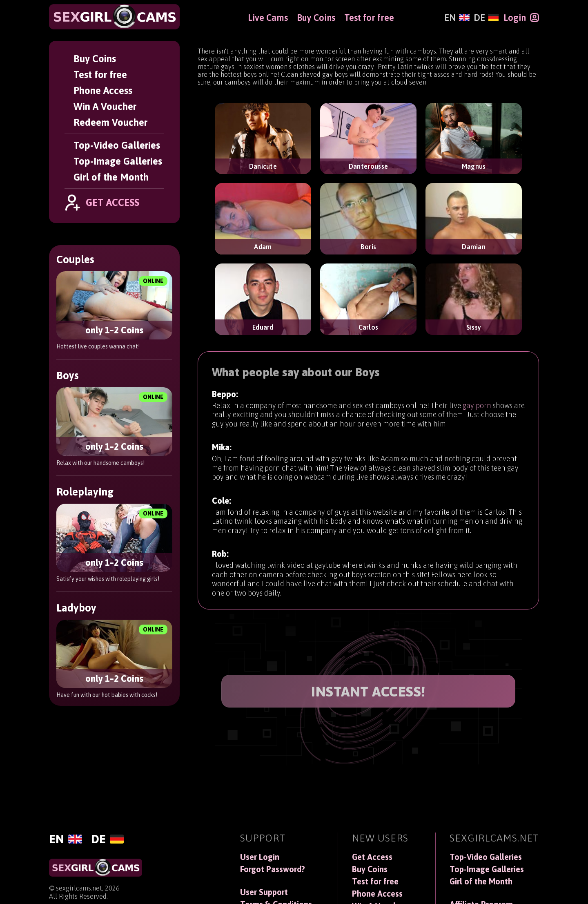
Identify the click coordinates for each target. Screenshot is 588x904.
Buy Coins (95, 59)
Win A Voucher (105, 106)
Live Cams (268, 18)
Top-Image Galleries (118, 161)
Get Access (372, 857)
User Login (260, 857)
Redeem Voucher (110, 122)
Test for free (100, 75)
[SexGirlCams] (114, 17)
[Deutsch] (486, 18)
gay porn (477, 414)
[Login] (521, 18)
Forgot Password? (273, 869)
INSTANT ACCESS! (368, 691)
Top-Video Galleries (117, 145)
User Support (264, 892)
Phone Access (103, 90)
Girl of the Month (111, 177)
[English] (457, 18)
